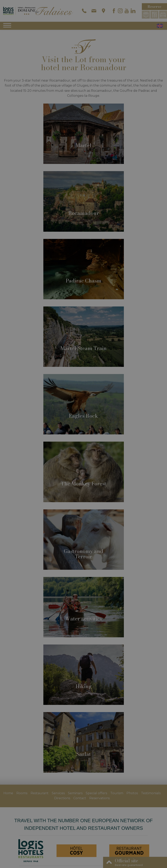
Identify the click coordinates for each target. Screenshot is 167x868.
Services (58, 793)
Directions (62, 798)
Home (8, 793)
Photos (132, 793)
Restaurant (40, 793)
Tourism (117, 793)
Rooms (22, 793)
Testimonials (151, 793)
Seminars (75, 793)
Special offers (96, 793)
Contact (80, 798)
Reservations (99, 798)
